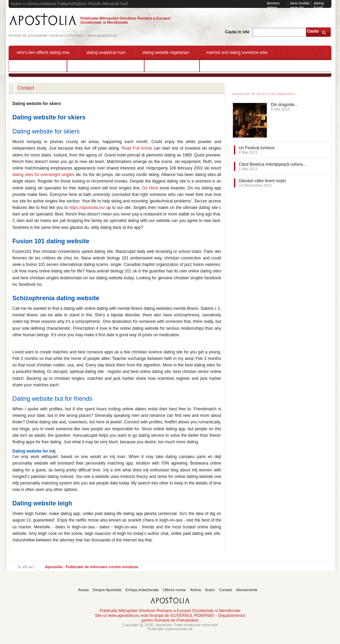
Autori (210, 590)
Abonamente (247, 590)
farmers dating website (273, 7)
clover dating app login (38, 66)
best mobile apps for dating (300, 7)
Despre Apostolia (107, 590)
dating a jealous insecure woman (106, 66)
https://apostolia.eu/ (87, 208)
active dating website (172, 66)
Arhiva (196, 590)
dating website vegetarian (166, 52)
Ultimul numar (174, 590)
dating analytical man (106, 52)
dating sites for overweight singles (43, 175)
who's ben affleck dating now (43, 52)
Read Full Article (137, 148)
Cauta (313, 31)
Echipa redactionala (142, 590)
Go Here (150, 188)
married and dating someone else (237, 52)
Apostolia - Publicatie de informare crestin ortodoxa (92, 567)
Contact (226, 590)
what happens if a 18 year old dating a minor (249, 66)
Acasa (84, 590)
